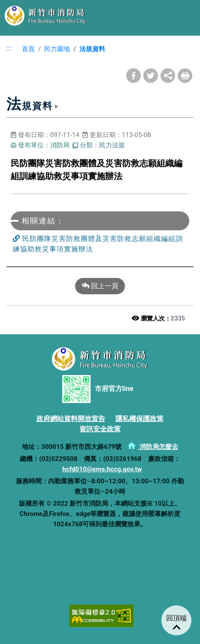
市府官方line (98, 389)
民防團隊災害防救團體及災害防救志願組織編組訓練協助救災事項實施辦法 (98, 243)
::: (9, 48)
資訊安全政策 (100, 429)
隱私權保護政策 (139, 419)
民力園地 (57, 49)
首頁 (25, 49)
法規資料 (92, 49)
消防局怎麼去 (153, 447)
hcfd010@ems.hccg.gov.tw (102, 469)
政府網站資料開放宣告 (71, 419)
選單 (185, 15)
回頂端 (176, 618)
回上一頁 (100, 286)
